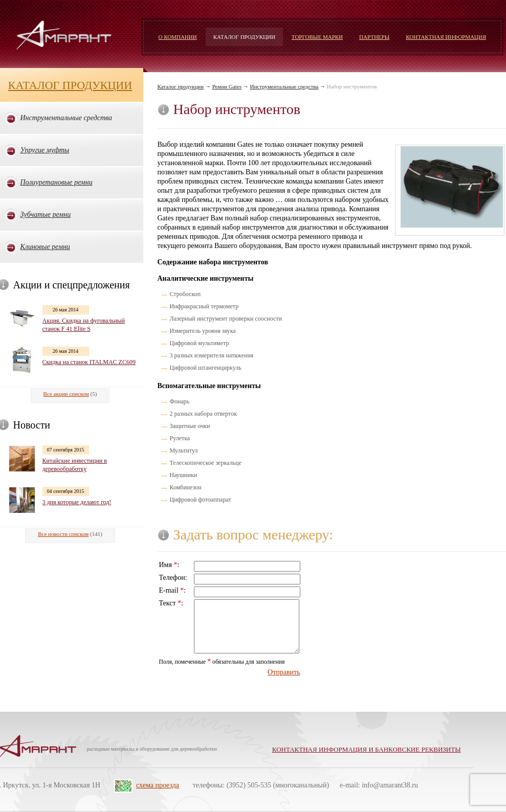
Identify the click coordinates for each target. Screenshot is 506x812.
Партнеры (374, 37)
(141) (70, 534)
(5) (70, 394)
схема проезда (158, 785)
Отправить (284, 672)
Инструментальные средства (284, 86)
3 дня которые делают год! (77, 502)
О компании (178, 37)
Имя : (169, 565)
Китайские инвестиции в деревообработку (75, 465)
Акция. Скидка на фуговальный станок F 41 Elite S (84, 325)
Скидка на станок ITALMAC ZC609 (89, 362)
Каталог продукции (244, 37)
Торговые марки (317, 37)
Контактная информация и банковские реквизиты (367, 749)
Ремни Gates (227, 86)
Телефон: (173, 578)
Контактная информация (446, 37)
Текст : (171, 603)
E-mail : (173, 590)
